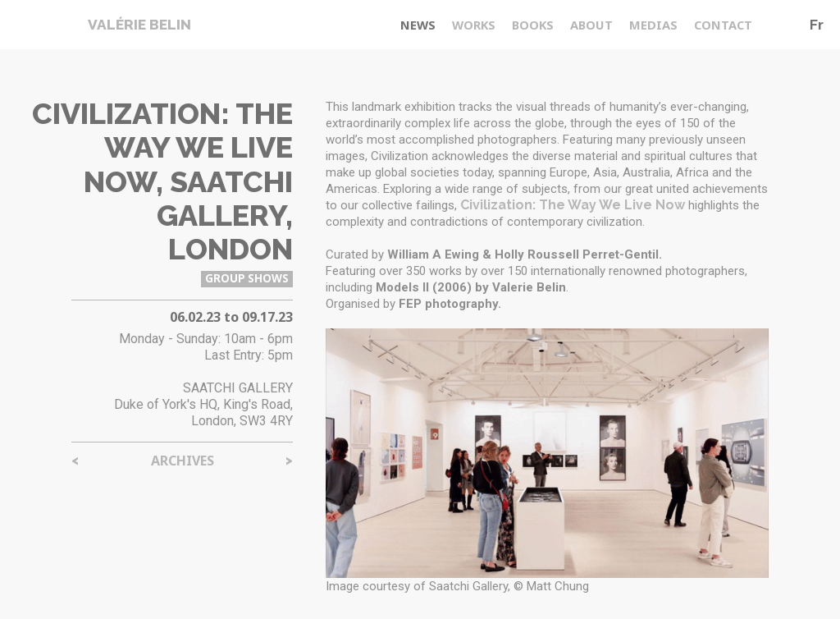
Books (533, 25)
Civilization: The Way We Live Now (573, 205)
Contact (723, 25)
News (418, 25)
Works (474, 25)
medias (653, 25)
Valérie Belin (139, 25)
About (591, 25)
